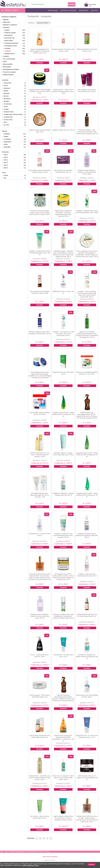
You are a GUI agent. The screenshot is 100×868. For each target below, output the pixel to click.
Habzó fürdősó (8, 41)
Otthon (7, 852)
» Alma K (5, 86)
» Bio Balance (6, 99)
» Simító (5, 144)
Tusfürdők (7, 48)
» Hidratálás (6, 134)
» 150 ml (5, 160)
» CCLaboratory (7, 104)
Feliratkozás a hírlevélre (69, 10)
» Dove (4, 122)
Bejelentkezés (84, 10)
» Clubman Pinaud (7, 112)
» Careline (5, 109)
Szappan (6, 30)
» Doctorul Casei (7, 120)
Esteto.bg (47, 852)
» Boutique (5, 101)
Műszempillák (6, 67)
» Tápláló (5, 137)
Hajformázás (6, 22)
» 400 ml (5, 168)
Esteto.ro (41, 852)
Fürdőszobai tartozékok (11, 43)
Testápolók (7, 51)
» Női (4, 178)
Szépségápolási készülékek (10, 69)
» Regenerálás (7, 142)
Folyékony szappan (9, 33)
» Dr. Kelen (5, 125)
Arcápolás (5, 56)
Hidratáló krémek (9, 54)
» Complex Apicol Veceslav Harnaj (12, 114)
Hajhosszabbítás (7, 64)
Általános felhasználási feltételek (17, 852)
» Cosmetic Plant (7, 117)
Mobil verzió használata (50, 857)
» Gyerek (5, 175)
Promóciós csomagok (9, 72)
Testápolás (5, 27)
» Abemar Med (6, 83)
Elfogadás (91, 864)
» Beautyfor (5, 93)
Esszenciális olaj (9, 38)
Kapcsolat (94, 10)
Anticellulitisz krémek (10, 46)
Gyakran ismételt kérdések (32, 852)
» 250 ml (5, 165)
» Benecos (5, 96)
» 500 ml (5, 163)
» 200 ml (5, 155)
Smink (4, 62)
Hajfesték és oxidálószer (9, 25)
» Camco (5, 107)
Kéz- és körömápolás (8, 59)
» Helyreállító (7, 147)
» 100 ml (5, 157)
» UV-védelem (7, 139)
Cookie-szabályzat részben (30, 865)
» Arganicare (6, 88)
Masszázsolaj (8, 35)
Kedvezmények (53, 10)
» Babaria (5, 91)
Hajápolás (5, 20)
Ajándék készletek (8, 75)
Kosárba (40, 63)
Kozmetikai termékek (9, 17)
